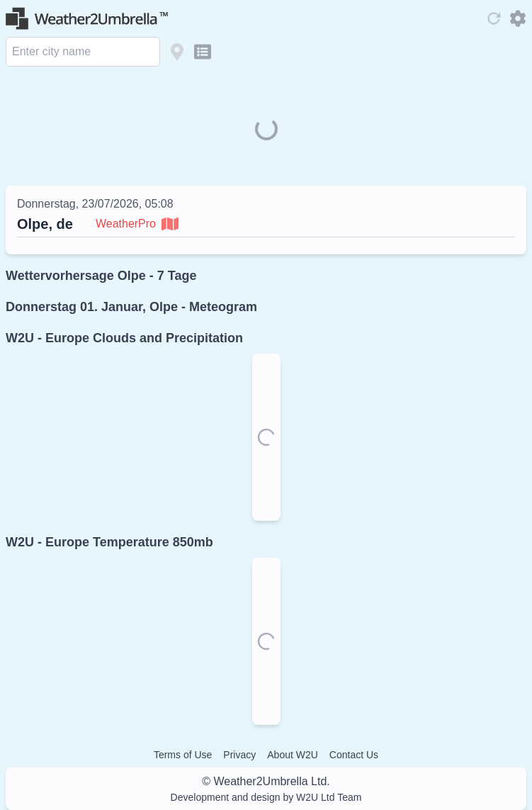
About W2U (293, 755)
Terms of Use (183, 755)
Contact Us (354, 755)
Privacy (239, 755)
